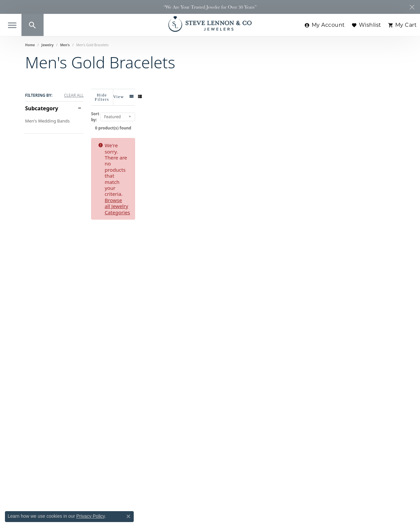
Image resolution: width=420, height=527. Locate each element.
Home (30, 45)
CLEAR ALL (74, 95)
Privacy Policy (90, 516)
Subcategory (42, 108)
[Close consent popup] (128, 516)
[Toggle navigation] (12, 25)
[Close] (412, 7)
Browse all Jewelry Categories (280, 141)
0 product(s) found (243, 124)
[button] (33, 25)
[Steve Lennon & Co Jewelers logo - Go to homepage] (210, 24)
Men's (65, 45)
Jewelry (47, 45)
